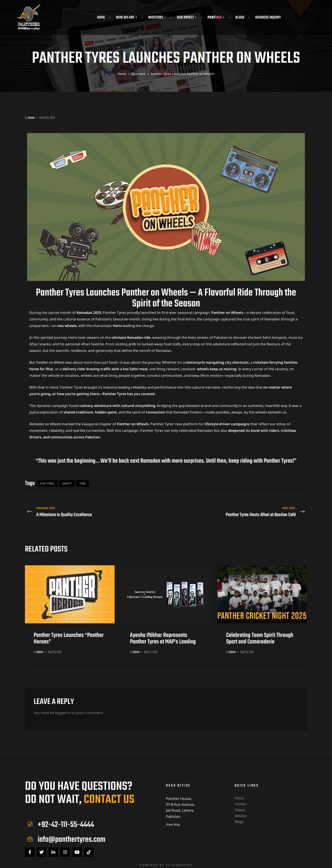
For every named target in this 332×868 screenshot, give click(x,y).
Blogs (240, 18)
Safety (67, 483)
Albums (240, 813)
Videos (240, 807)
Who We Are (127, 18)
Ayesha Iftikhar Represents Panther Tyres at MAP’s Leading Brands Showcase (163, 639)
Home (101, 18)
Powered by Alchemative (166, 862)
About (239, 795)
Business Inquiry (268, 18)
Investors (157, 18)
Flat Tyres (47, 483)
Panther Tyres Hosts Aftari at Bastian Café (238, 511)
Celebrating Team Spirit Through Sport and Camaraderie (260, 635)
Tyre (83, 483)
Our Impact (187, 18)
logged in (63, 709)
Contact (241, 801)
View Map (173, 821)
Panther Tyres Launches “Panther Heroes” (69, 635)
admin (31, 118)
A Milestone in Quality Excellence (94, 511)
